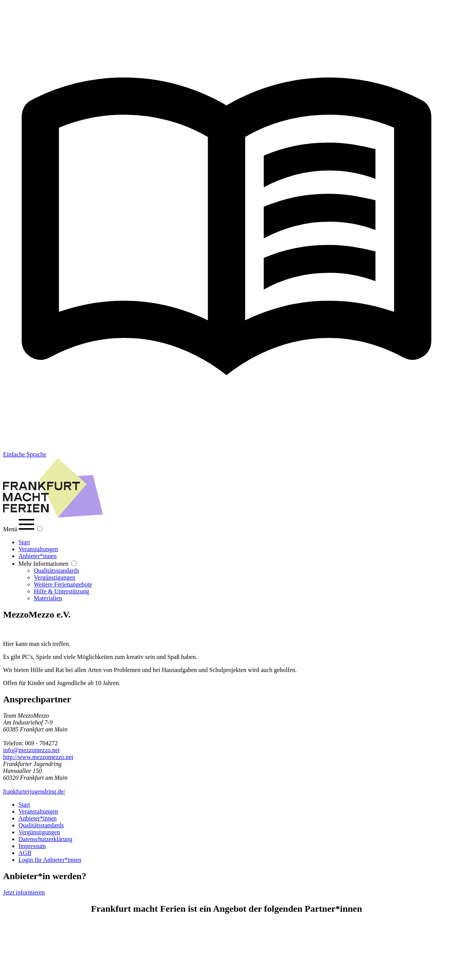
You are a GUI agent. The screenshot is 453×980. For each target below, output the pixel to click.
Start (24, 542)
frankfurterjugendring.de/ (34, 791)
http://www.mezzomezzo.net (38, 757)
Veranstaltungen (38, 549)
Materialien (48, 598)
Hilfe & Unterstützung (61, 591)
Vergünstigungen (55, 577)
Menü (19, 529)
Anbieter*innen (38, 556)
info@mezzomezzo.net (31, 750)
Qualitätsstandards (56, 571)
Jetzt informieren (24, 892)
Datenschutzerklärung (45, 839)
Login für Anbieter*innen (50, 860)
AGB (25, 853)
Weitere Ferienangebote (63, 584)
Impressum (32, 846)
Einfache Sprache (25, 454)
